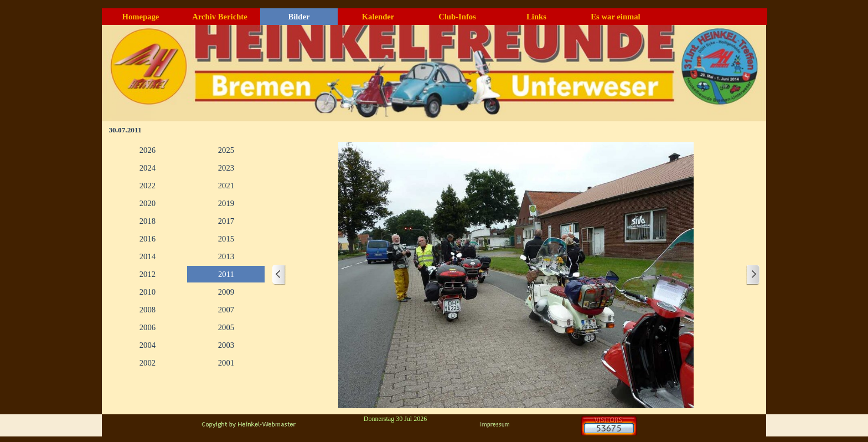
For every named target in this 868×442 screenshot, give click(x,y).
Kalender (378, 17)
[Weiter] (753, 275)
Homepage (141, 17)
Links (536, 17)
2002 (148, 363)
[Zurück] (279, 275)
